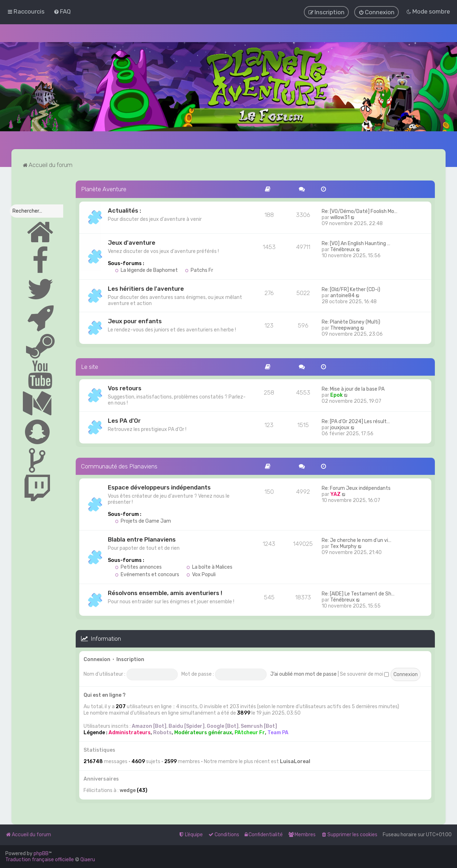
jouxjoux (340, 427)
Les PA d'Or (124, 420)
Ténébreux (343, 249)
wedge (128, 790)
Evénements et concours (147, 574)
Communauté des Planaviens (119, 466)
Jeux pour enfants (135, 320)
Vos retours (125, 387)
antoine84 (342, 295)
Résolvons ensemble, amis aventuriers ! (165, 593)
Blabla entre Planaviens (142, 539)
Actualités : (124, 210)
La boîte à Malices (209, 567)
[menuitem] (62, 11)
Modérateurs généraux (203, 732)
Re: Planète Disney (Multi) (351, 321)
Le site (90, 366)
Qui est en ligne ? (105, 694)
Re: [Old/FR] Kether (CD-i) (351, 289)
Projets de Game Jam (143, 521)
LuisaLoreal (295, 761)
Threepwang (345, 327)
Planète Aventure (104, 188)
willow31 (340, 217)
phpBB (41, 854)
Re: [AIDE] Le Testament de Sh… (358, 593)
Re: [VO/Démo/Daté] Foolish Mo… (360, 211)
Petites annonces (138, 567)
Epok (337, 394)
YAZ (335, 494)
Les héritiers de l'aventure (146, 288)
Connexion (97, 659)
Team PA (278, 732)
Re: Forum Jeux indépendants (356, 488)
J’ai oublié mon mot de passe (303, 673)
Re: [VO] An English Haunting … (356, 243)
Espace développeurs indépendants (159, 487)
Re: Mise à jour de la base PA (353, 388)
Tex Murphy (343, 546)
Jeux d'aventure (132, 242)
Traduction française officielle (40, 860)
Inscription (130, 659)
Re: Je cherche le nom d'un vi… (356, 540)
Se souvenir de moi (364, 673)
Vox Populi (201, 574)
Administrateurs (130, 732)
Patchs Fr (199, 270)
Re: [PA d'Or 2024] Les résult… (356, 421)
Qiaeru (88, 860)
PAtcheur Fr (250, 732)
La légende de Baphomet (146, 270)
